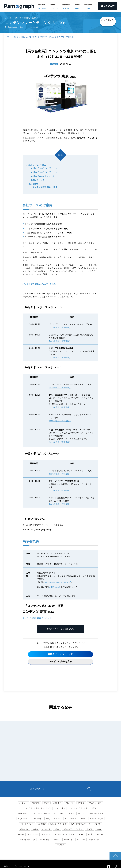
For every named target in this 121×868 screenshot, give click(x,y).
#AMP (83, 819)
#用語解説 (36, 803)
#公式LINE (46, 830)
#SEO (62, 814)
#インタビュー (71, 819)
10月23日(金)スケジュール (43, 176)
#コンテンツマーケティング (45, 814)
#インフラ (81, 840)
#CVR (81, 835)
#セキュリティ (95, 840)
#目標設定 (42, 824)
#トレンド (23, 803)
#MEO (35, 830)
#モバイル (70, 803)
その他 (16, 37)
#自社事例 (57, 803)
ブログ (77, 6)
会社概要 (42, 6)
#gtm (99, 830)
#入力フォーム (24, 819)
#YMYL (90, 830)
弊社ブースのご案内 (37, 165)
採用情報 (88, 6)
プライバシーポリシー (23, 867)
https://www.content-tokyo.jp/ (59, 582)
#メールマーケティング (79, 809)
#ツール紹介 (60, 809)
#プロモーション (23, 814)
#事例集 (81, 803)
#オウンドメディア (53, 819)
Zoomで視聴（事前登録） (61, 328)
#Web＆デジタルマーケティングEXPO (86, 824)
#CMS (71, 814)
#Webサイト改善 (95, 803)
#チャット (38, 819)
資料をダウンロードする (61, 655)
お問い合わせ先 (38, 180)
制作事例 (66, 6)
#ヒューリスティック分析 (65, 835)
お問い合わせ (56, 587)
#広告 (90, 835)
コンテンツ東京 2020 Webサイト (38, 618)
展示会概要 (33, 184)
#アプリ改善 (44, 840)
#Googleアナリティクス (73, 830)
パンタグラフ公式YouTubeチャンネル (40, 284)
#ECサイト (68, 840)
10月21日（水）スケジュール (44, 168)
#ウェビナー (33, 835)
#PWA (46, 803)
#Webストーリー (96, 819)
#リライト (46, 835)
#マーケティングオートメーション (38, 809)
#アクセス (60, 845)
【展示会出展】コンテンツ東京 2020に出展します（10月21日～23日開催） (48, 37)
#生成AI (57, 840)
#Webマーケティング (58, 824)
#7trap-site (24, 830)
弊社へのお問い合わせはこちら (60, 629)
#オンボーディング (28, 840)
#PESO (100, 835)
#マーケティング (27, 824)
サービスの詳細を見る (60, 662)
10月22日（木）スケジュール (44, 172)
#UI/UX (21, 835)
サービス (54, 6)
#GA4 (57, 830)
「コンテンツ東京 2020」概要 (44, 187)
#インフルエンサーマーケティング (91, 814)
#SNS (94, 809)
